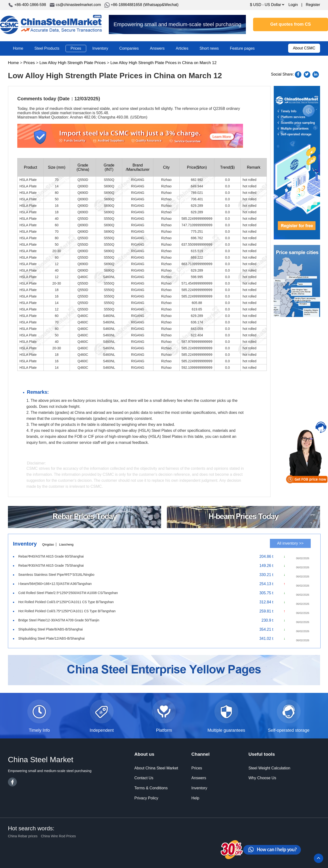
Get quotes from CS (291, 24)
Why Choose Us (262, 778)
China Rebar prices (23, 836)
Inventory (100, 48)
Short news (209, 48)
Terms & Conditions (151, 788)
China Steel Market (51, 24)
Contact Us (144, 778)
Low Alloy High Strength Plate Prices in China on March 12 (164, 63)
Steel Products (47, 48)
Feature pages (242, 48)
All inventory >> (290, 543)
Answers (157, 48)
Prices (76, 48)
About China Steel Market (156, 768)
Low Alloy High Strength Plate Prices (73, 63)
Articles (182, 48)
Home (18, 48)
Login (293, 5)
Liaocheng (66, 544)
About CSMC (304, 48)
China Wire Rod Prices (58, 836)
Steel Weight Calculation (269, 768)
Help (195, 798)
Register (313, 5)
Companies (129, 48)
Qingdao (48, 544)
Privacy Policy (146, 798)
